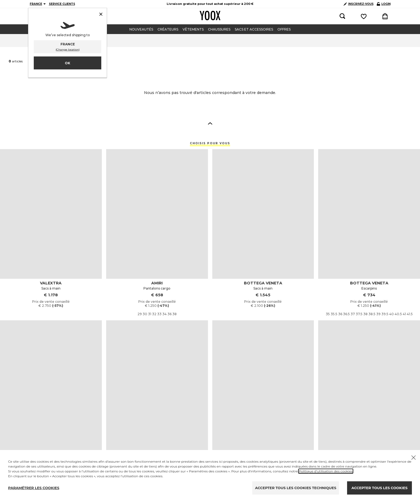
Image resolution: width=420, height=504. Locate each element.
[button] (210, 123)
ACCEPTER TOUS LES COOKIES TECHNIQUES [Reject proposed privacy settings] (296, 488)
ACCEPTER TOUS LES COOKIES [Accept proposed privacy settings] (379, 488)
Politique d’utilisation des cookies (326, 471)
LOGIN (384, 4)
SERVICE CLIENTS (62, 4)
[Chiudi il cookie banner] (414, 458)
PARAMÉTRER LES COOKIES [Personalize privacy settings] (34, 488)
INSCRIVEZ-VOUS (359, 4)
